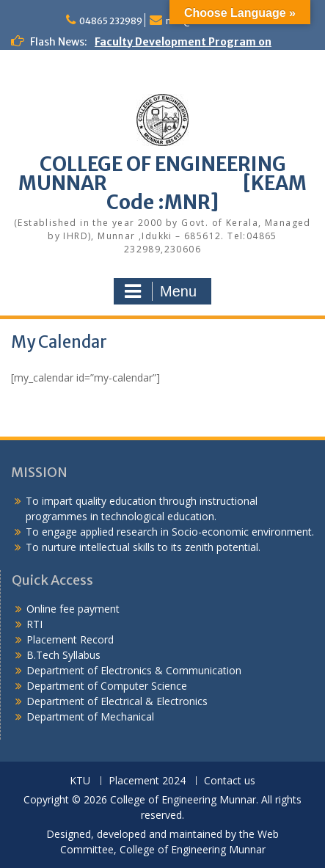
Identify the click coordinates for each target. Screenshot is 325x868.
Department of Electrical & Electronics (117, 701)
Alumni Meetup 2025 (65, 103)
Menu (161, 291)
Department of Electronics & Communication (135, 670)
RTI (34, 624)
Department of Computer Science (107, 686)
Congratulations (55, 88)
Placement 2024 (147, 781)
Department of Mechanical (90, 716)
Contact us (230, 781)
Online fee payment (73, 609)
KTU (80, 781)
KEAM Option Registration (80, 150)
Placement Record (70, 639)
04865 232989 (111, 21)
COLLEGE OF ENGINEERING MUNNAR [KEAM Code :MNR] (162, 183)
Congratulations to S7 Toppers (93, 73)
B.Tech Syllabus (63, 655)
